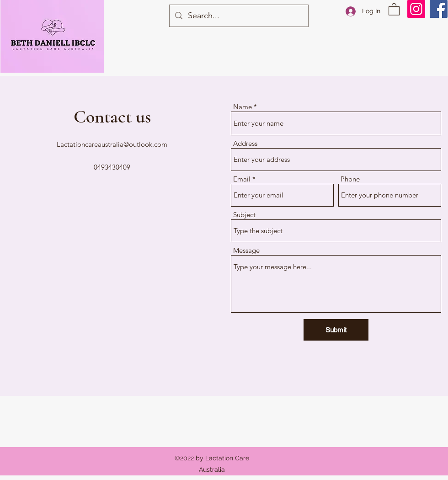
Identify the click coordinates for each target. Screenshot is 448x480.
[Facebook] (439, 9)
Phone (350, 179)
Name (243, 107)
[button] (394, 9)
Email (242, 179)
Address (245, 143)
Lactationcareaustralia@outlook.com (112, 144)
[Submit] (336, 330)
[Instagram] (416, 9)
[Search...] (238, 16)
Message (246, 250)
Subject (244, 215)
